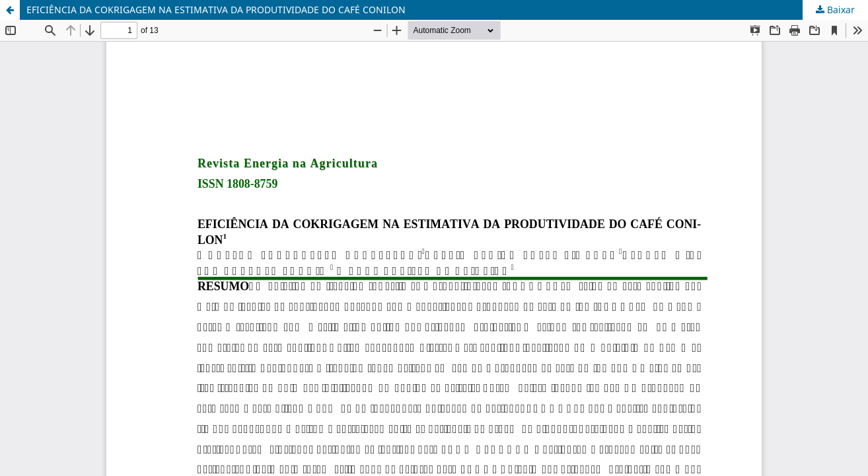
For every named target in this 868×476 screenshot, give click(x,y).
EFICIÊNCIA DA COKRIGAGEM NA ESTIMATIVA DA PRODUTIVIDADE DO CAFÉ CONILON (216, 10)
